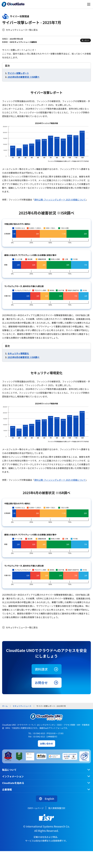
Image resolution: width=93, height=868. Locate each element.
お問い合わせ (46, 744)
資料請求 (47, 669)
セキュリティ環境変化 (18, 353)
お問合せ (47, 683)
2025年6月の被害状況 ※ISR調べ (23, 77)
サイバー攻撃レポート (18, 73)
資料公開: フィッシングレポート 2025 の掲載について (60, 200)
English (47, 799)
